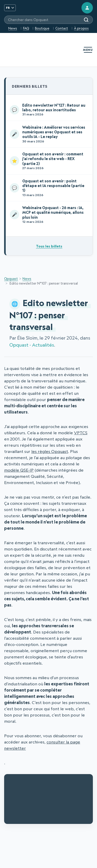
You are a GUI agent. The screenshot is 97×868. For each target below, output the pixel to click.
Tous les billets (49, 246)
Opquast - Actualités (32, 345)
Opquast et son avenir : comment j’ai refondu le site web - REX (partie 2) (48, 161)
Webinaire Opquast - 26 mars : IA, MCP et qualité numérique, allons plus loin (48, 214)
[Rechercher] (86, 20)
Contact (62, 28)
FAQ (26, 28)
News (13, 28)
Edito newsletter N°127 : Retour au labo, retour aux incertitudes (48, 110)
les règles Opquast (50, 451)
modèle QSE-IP (19, 470)
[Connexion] (87, 8)
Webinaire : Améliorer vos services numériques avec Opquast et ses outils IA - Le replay (48, 134)
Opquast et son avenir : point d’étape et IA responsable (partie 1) (48, 188)
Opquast (11, 279)
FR (10, 8)
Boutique (42, 28)
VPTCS (81, 433)
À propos (81, 28)
